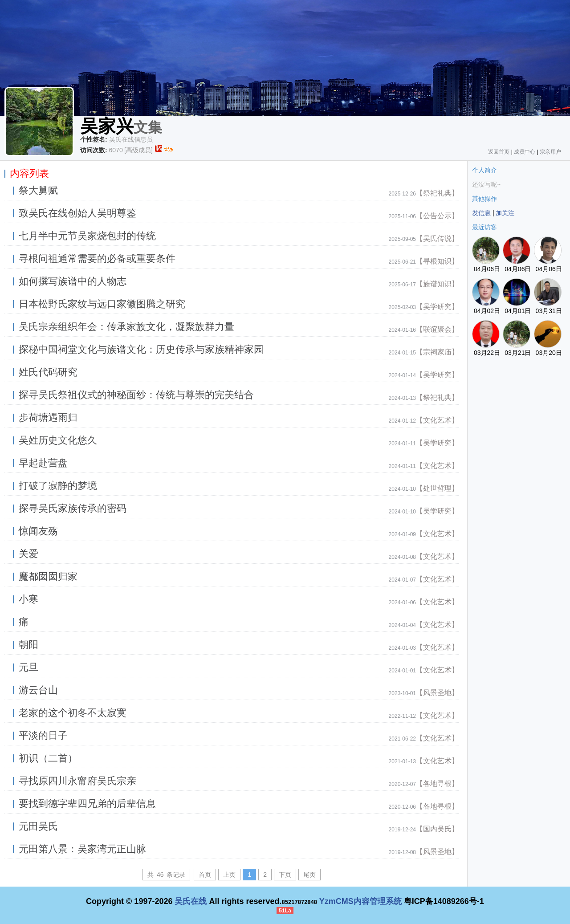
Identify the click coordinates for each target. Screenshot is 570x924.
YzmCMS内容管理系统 (360, 901)
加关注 (505, 213)
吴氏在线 (191, 901)
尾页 (309, 875)
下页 (285, 875)
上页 (229, 875)
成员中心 (525, 152)
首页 (205, 875)
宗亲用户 (550, 152)
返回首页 (499, 152)
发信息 (481, 213)
